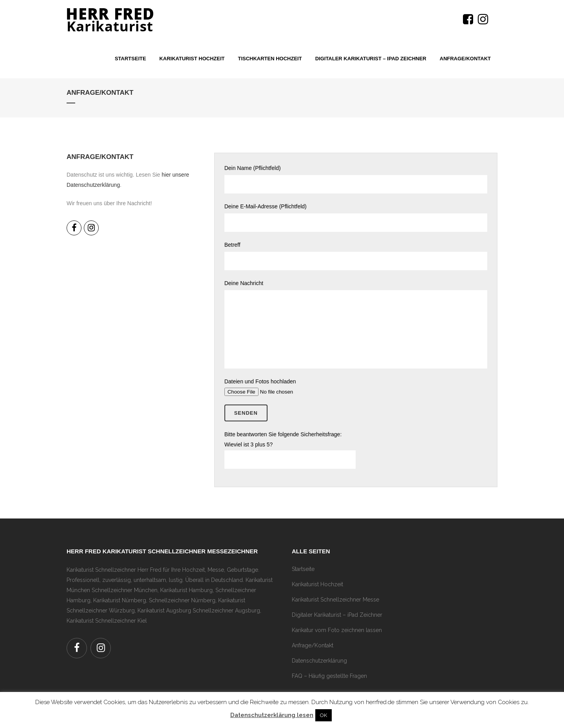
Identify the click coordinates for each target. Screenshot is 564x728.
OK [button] (324, 715)
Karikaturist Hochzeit (317, 584)
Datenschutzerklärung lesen (272, 715)
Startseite (303, 569)
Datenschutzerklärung (319, 661)
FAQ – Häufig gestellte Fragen (329, 676)
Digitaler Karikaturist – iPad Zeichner (337, 615)
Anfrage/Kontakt (313, 645)
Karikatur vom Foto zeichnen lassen (337, 630)
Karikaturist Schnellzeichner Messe (335, 600)
